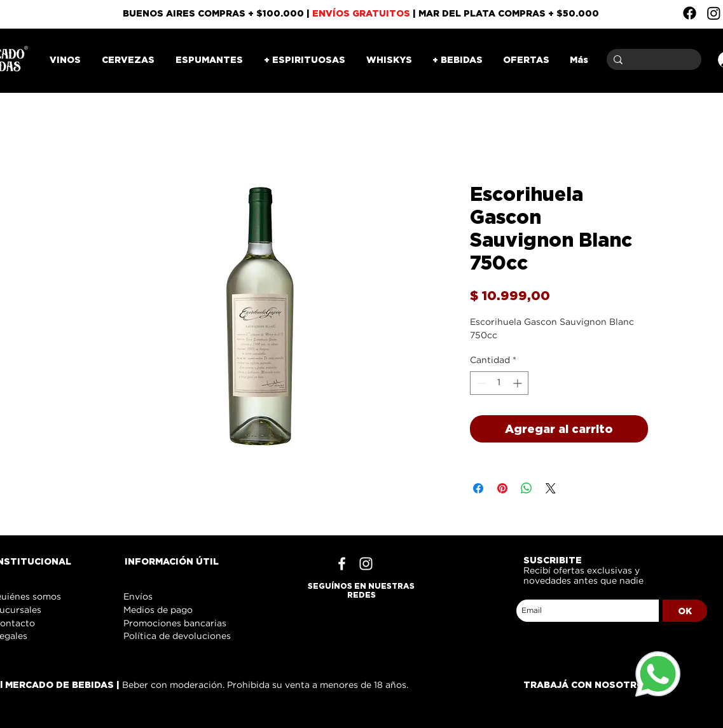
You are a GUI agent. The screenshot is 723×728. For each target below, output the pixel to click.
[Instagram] (714, 13)
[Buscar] (652, 59)
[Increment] (519, 383)
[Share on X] (551, 488)
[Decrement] (480, 383)
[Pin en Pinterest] (502, 488)
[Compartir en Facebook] (478, 488)
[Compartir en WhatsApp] (527, 488)
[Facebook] (690, 13)
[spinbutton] (499, 383)
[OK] (685, 611)
